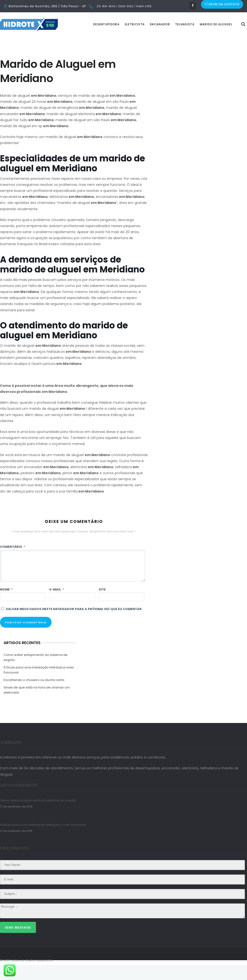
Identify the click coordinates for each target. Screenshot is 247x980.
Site (102, 604)
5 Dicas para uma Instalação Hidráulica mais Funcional (39, 685)
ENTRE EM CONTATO (222, 6)
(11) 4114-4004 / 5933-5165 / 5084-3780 (124, 6)
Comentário (13, 562)
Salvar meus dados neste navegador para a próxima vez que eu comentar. (74, 624)
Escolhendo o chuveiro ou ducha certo (34, 695)
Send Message (18, 942)
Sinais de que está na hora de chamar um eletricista (37, 705)
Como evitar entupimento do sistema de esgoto (36, 672)
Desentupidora (118, 39)
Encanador (172, 39)
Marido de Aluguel (228, 39)
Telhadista (197, 39)
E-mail (57, 604)
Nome (6, 604)
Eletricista (147, 39)
